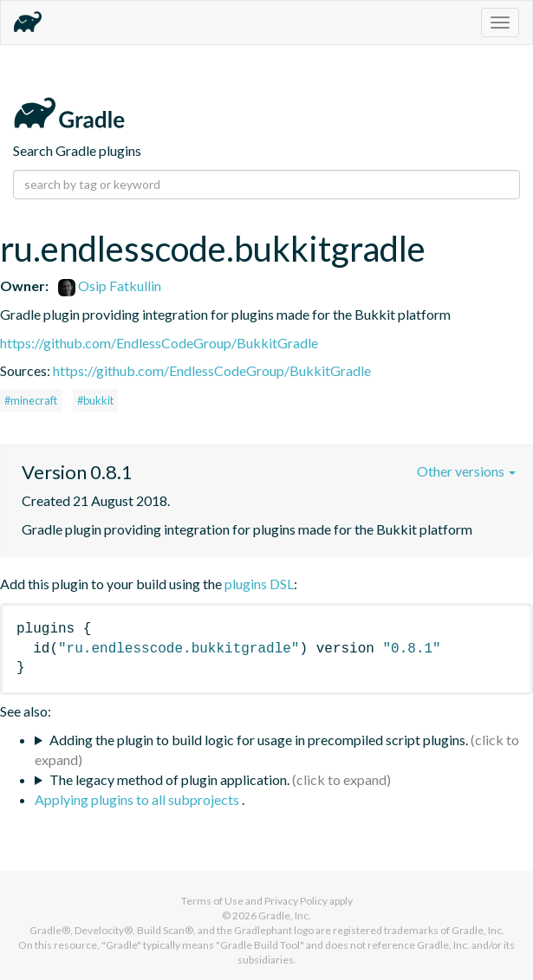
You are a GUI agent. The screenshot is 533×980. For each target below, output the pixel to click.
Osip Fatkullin (110, 286)
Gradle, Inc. (285, 915)
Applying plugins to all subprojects (138, 799)
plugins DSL (259, 584)
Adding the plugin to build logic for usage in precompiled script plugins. (259, 740)
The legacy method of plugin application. (169, 779)
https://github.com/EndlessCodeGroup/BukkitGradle (159, 343)
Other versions (466, 471)
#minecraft (31, 400)
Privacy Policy (296, 901)
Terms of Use (212, 901)
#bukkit (95, 400)
